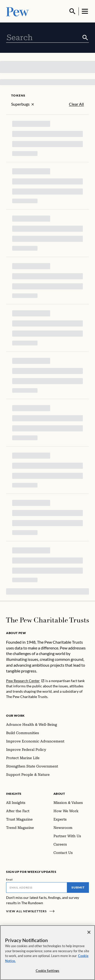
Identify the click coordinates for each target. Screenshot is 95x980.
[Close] (89, 932)
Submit (78, 887)
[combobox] (44, 38)
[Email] (37, 888)
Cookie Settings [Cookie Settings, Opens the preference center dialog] (48, 971)
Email (9, 879)
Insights (14, 794)
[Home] (48, 620)
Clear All (76, 104)
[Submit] (85, 38)
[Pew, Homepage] (17, 11)
